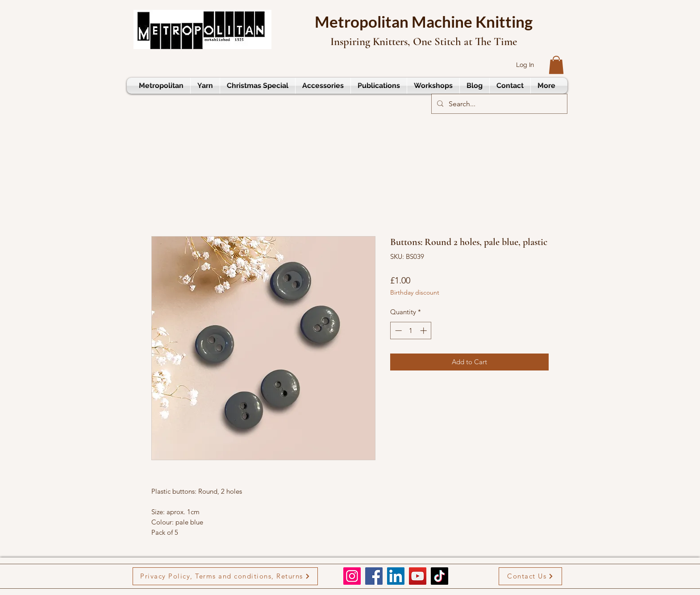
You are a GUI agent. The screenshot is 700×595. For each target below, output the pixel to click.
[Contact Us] (530, 576)
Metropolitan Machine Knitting (424, 21)
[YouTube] (418, 576)
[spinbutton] (411, 331)
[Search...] (498, 104)
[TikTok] (440, 576)
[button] (556, 65)
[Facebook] (374, 576)
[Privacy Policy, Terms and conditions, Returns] (225, 576)
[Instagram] (352, 576)
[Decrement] (398, 331)
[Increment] (424, 331)
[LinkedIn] (396, 576)
